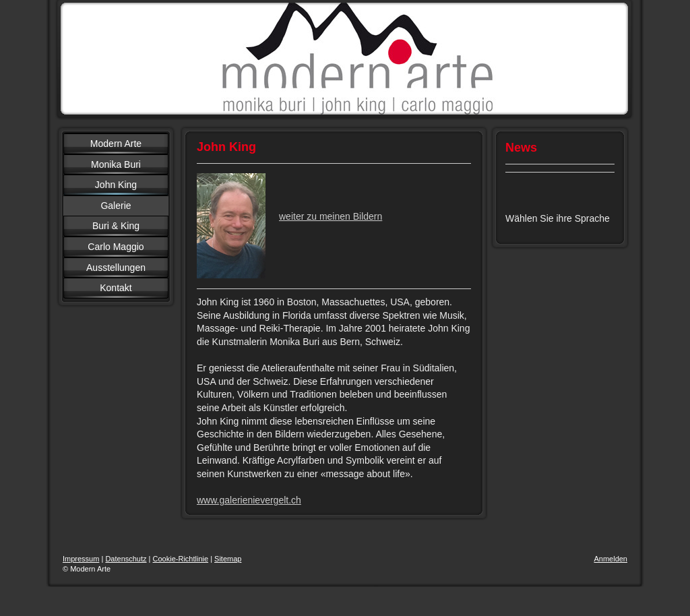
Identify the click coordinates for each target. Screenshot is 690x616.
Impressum (81, 559)
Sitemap (228, 559)
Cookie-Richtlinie (181, 559)
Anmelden (610, 559)
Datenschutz (126, 559)
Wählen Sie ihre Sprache (558, 218)
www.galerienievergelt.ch (249, 500)
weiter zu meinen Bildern (331, 216)
